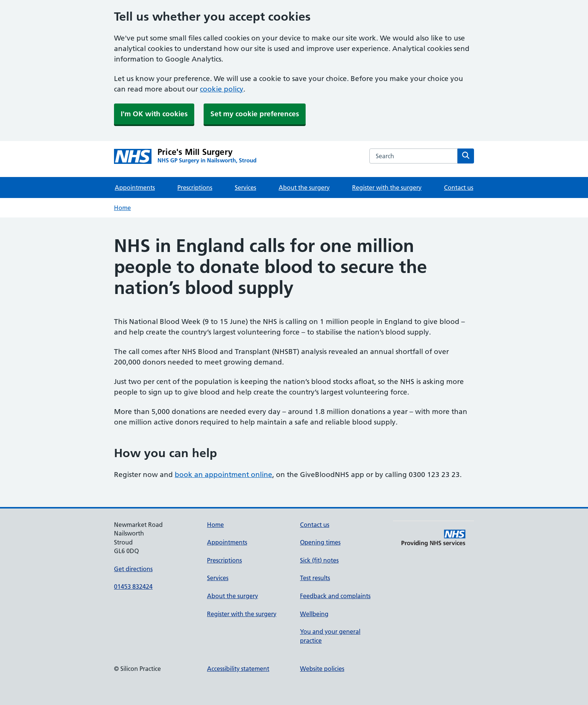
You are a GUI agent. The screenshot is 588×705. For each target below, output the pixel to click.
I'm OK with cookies (154, 114)
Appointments (135, 187)
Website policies (322, 669)
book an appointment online (223, 475)
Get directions (133, 569)
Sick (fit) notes (319, 560)
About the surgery (304, 187)
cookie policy (222, 89)
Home (122, 208)
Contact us (459, 187)
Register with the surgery (387, 187)
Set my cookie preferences (255, 114)
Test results (315, 578)
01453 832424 (133, 586)
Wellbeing (314, 614)
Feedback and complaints (335, 596)
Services (245, 187)
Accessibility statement (238, 669)
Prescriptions (195, 187)
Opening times (320, 542)
